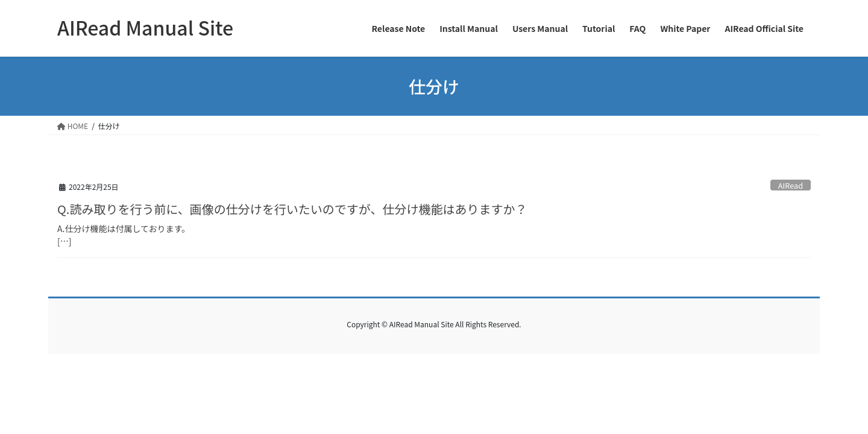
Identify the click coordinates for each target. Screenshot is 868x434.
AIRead (791, 185)
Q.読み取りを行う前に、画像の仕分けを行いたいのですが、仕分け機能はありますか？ (292, 209)
